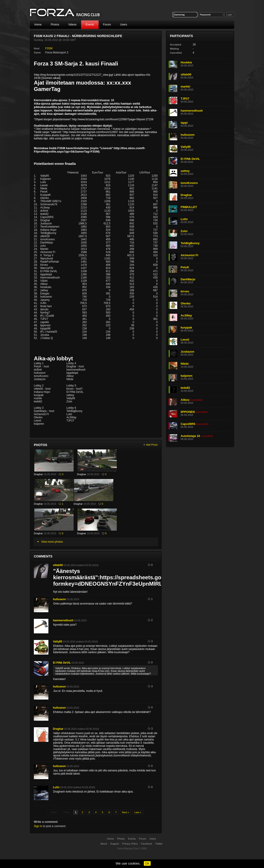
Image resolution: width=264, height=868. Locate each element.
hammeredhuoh (63, 620)
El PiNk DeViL (62, 663)
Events (90, 25)
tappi (184, 123)
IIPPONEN (188, 412)
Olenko (186, 303)
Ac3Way (186, 315)
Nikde (185, 364)
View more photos (52, 542)
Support (115, 844)
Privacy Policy (130, 844)
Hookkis (186, 62)
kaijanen (187, 376)
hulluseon (59, 599)
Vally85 (58, 642)
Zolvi (184, 231)
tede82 (185, 388)
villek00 (58, 565)
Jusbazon (187, 352)
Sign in (38, 826)
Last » (138, 812)
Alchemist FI (189, 255)
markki (185, 87)
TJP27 (185, 99)
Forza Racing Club (65, 13)
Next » (126, 812)
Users (123, 25)
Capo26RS (188, 424)
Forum (107, 25)
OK (147, 863)
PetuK (185, 267)
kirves (185, 291)
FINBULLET (189, 207)
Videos (72, 25)
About (104, 844)
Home (38, 25)
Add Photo (152, 445)
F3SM (49, 48)
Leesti (185, 340)
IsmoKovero (189, 183)
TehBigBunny (190, 243)
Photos (55, 25)
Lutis (56, 787)
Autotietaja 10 (190, 436)
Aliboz (185, 400)
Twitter (159, 844)
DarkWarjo (188, 279)
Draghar (38, 474)
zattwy (185, 171)
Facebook (147, 844)
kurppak (186, 327)
